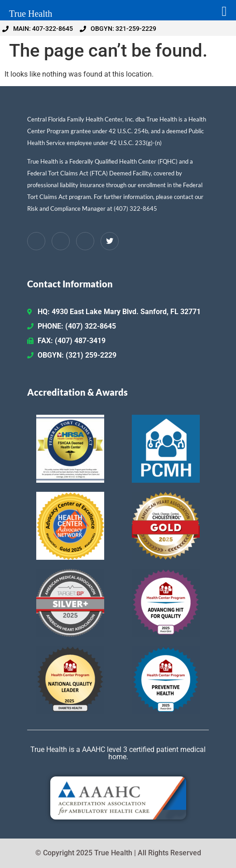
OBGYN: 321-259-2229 (118, 29)
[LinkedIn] (61, 241)
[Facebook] (36, 241)
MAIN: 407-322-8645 (38, 29)
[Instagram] (85, 241)
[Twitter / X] (110, 241)
